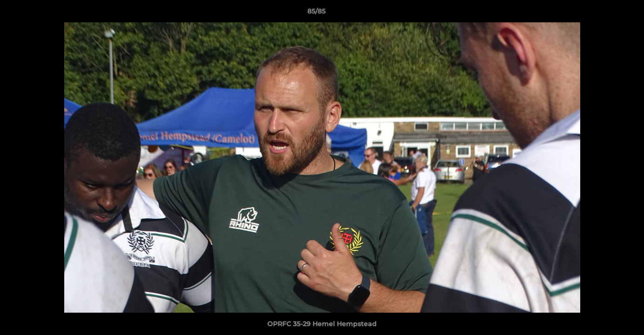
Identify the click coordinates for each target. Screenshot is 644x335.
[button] (605, 13)
